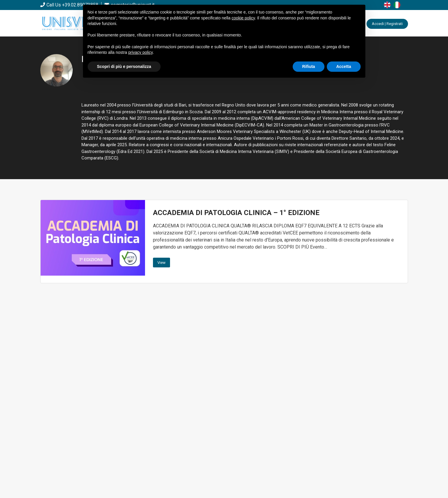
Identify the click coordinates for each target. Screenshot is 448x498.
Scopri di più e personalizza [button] (124, 66)
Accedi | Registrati (387, 24)
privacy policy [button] (140, 52)
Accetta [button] (344, 66)
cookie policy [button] (243, 18)
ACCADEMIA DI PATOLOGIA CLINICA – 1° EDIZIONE (236, 213)
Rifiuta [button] (309, 66)
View (161, 263)
